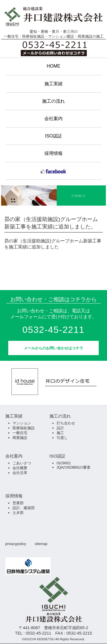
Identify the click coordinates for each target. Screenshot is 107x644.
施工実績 (53, 84)
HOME (53, 66)
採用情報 (53, 153)
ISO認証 (53, 136)
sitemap (41, 544)
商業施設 (20, 438)
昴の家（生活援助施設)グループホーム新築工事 (53, 241)
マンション (22, 423)
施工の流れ (53, 101)
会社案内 (53, 119)
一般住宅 (20, 433)
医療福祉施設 (24, 428)
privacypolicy (16, 544)
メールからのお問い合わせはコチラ (53, 348)
